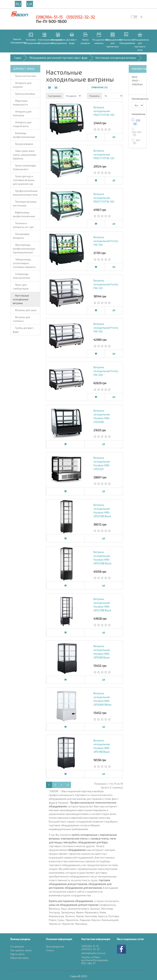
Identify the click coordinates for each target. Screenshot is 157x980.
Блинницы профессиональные (24, 135)
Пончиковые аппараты (21, 236)
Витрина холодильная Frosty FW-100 (106, 241)
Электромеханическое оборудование (44, 41)
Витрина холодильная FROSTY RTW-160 (104, 198)
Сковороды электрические (21, 276)
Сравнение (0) (99, 87)
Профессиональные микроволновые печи (25, 193)
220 (138, 120)
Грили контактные (24, 76)
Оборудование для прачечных (113, 43)
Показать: (95, 96)
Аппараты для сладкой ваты (22, 124)
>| (68, 785)
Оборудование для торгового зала (140, 45)
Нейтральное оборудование (126, 41)
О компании (17, 946)
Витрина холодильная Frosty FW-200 (106, 371)
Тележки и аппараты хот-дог (23, 225)
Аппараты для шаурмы (22, 85)
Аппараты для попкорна (22, 113)
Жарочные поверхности (20, 103)
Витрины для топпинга (21, 319)
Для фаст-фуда (72, 41)
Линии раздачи (85, 41)
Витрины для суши (25, 310)
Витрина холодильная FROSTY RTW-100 (104, 111)
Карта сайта (17, 954)
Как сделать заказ (21, 950)
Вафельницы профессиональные (24, 214)
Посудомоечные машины (99, 41)
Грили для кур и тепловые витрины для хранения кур (24, 180)
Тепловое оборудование (31, 41)
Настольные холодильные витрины (21, 299)
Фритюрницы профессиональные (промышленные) (24, 249)
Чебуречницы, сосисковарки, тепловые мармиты (24, 263)
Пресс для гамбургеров (21, 287)
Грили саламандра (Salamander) (24, 167)
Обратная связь (20, 958)
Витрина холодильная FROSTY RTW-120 (104, 154)
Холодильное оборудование (58, 41)
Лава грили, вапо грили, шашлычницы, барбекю (25, 155)
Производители (55, 946)
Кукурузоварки (23, 144)
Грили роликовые (24, 94)
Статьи (50, 950)
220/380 (136, 132)
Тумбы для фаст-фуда (24, 330)
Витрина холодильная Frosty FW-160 (106, 328)
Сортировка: (55, 96)
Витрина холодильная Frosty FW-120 (106, 284)
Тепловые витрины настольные (25, 204)
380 (136, 142)
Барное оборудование (17, 41)
